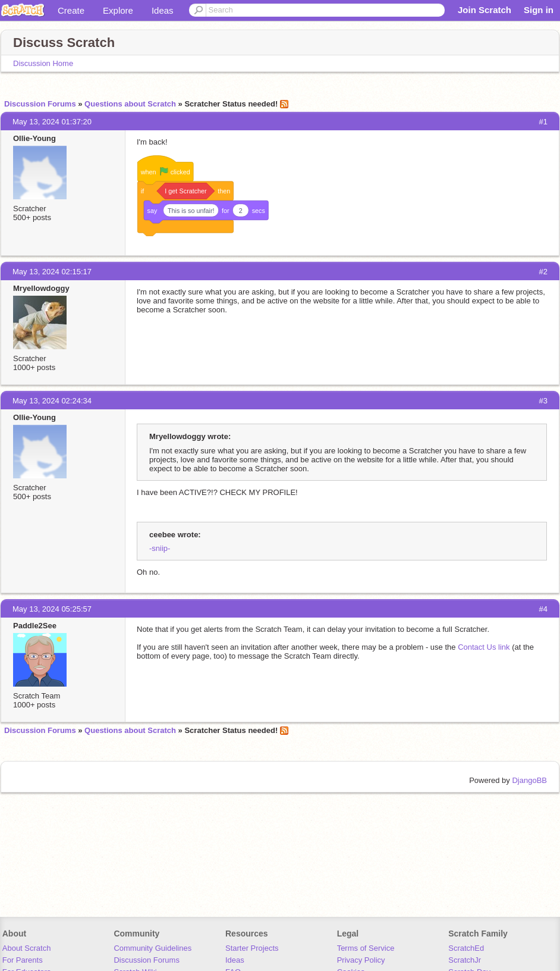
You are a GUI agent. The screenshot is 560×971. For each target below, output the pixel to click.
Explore (118, 10)
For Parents (23, 960)
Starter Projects (252, 948)
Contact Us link (484, 647)
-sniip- (160, 548)
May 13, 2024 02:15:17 (52, 272)
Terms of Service (366, 948)
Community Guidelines (152, 948)
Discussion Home (43, 63)
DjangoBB (529, 780)
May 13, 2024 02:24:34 (52, 401)
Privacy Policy (361, 960)
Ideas (163, 10)
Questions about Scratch (130, 104)
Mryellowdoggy (41, 288)
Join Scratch (485, 10)
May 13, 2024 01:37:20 (52, 122)
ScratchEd (466, 948)
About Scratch (27, 948)
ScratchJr (465, 960)
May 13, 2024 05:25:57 (52, 609)
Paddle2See (35, 626)
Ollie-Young (34, 138)
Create (71, 10)
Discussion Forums (40, 104)
